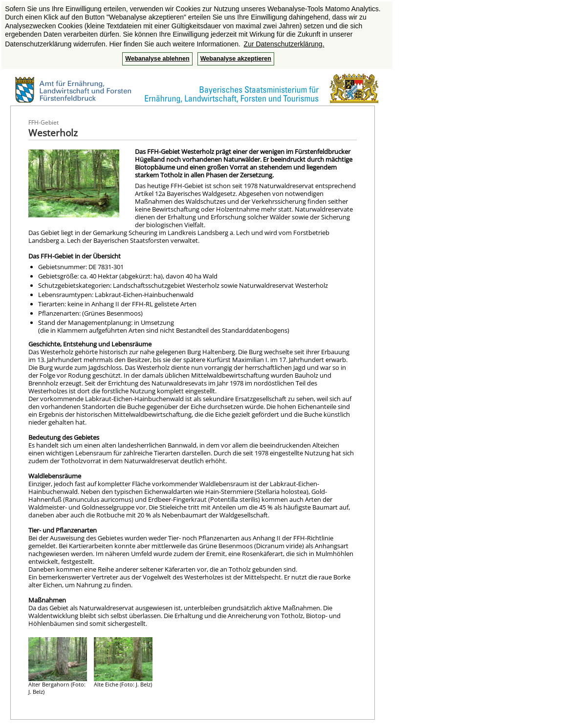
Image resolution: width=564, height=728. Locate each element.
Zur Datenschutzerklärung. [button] (284, 44)
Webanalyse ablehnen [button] (157, 59)
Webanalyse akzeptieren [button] (236, 59)
